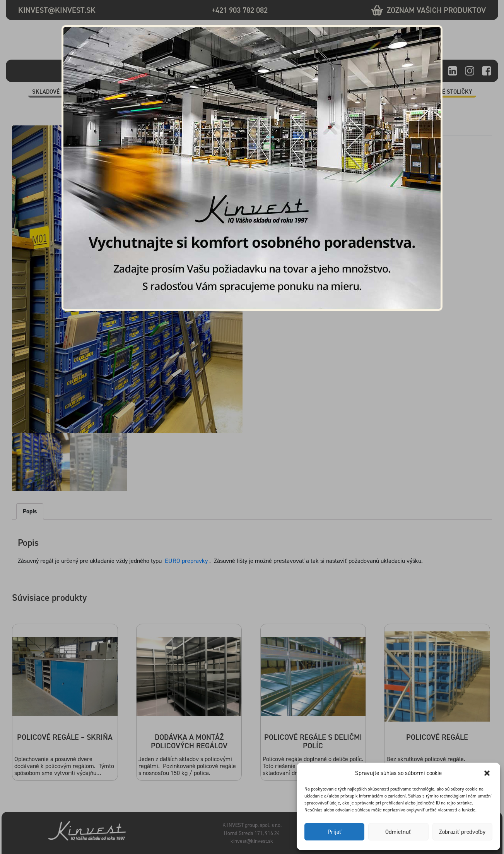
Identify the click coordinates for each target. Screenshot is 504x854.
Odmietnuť (398, 832)
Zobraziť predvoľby (462, 832)
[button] (488, 773)
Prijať (335, 832)
